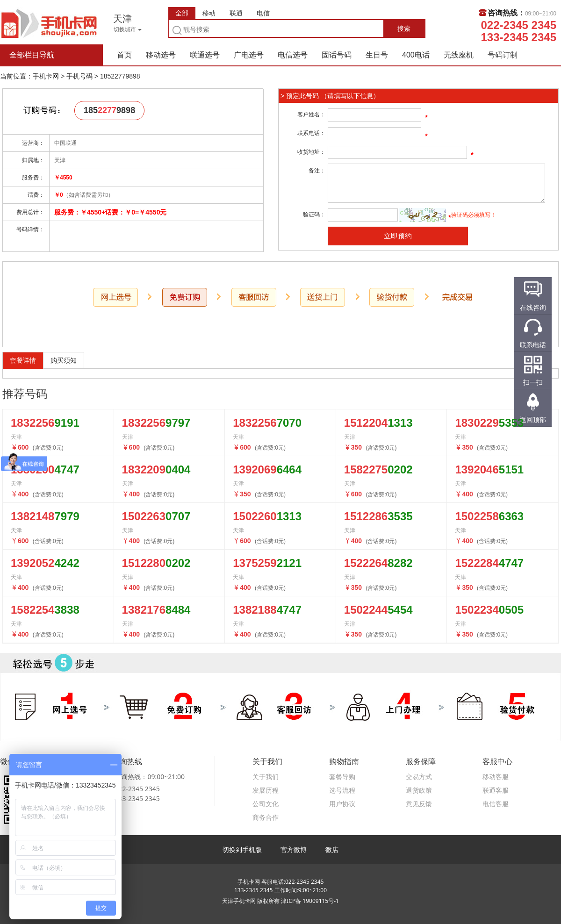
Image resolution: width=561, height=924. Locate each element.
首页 (124, 55)
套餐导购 (342, 777)
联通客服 (496, 790)
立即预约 (398, 236)
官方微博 (294, 849)
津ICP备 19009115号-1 (310, 901)
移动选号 (161, 55)
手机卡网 (49, 22)
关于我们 (266, 777)
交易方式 (419, 777)
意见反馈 (419, 804)
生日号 (377, 55)
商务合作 (266, 817)
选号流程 (342, 790)
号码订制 (503, 55)
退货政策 (419, 790)
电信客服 (496, 804)
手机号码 (79, 76)
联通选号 (205, 55)
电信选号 (293, 55)
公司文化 (266, 804)
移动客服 (496, 777)
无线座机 (459, 55)
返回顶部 (533, 419)
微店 (332, 849)
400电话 (416, 55)
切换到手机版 (242, 849)
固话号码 (337, 55)
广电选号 (249, 55)
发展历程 (266, 790)
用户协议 (342, 804)
